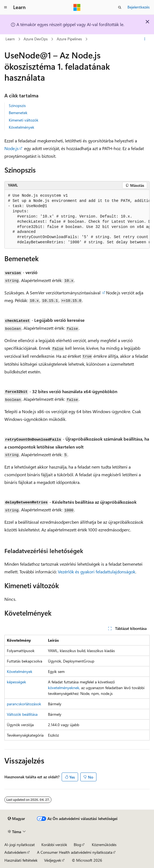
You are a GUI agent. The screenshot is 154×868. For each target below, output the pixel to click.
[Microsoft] (77, 7)
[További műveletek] (145, 39)
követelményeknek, (64, 688)
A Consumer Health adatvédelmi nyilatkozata (75, 852)
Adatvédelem (15, 852)
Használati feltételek (21, 860)
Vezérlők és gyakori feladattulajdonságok (97, 572)
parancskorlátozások (24, 704)
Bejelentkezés (139, 7)
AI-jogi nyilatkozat (20, 845)
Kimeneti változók (24, 120)
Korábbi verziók (54, 845)
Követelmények (22, 127)
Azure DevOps (36, 39)
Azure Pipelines (69, 39)
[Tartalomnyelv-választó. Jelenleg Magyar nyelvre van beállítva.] (16, 819)
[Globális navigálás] (5, 7)
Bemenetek (18, 113)
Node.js (12, 148)
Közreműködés (104, 845)
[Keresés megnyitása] (120, 7)
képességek (16, 682)
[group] (77, 219)
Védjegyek (53, 860)
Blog (77, 845)
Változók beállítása (22, 714)
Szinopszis (17, 105)
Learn (10, 39)
